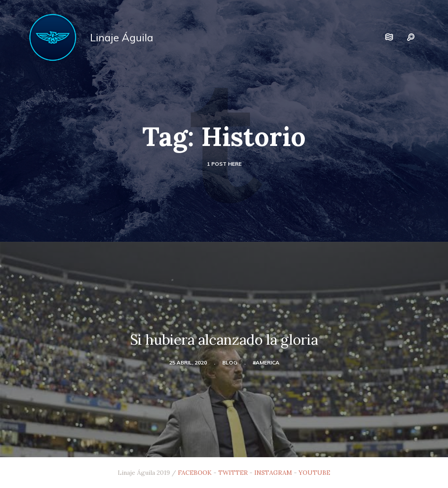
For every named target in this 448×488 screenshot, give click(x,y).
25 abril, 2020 (188, 362)
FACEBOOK (195, 473)
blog (230, 362)
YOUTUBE (314, 473)
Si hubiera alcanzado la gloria (224, 340)
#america (266, 362)
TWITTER (233, 473)
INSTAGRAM (273, 473)
